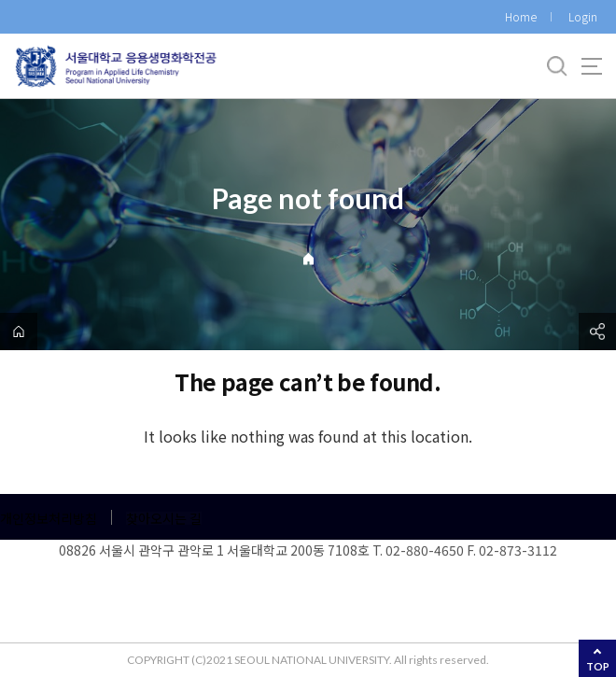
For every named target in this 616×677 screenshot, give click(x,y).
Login (583, 16)
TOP (598, 666)
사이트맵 (592, 66)
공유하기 (597, 331)
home (19, 331)
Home (521, 16)
